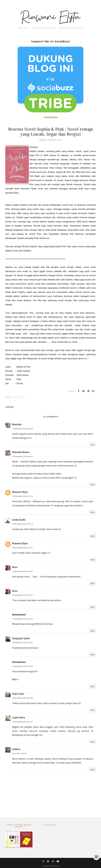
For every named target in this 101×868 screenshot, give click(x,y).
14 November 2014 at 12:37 (22, 643)
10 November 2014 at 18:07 (22, 595)
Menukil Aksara (21, 452)
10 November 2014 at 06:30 (22, 429)
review (22, 397)
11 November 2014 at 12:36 (22, 619)
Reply (93, 445)
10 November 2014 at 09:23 (22, 456)
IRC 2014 (15, 397)
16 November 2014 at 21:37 (22, 722)
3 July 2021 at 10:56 (19, 754)
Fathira (16, 749)
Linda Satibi (19, 520)
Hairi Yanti (18, 694)
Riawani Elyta (20, 492)
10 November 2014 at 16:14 (22, 524)
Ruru (15, 567)
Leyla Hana (18, 718)
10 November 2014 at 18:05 (22, 571)
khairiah (17, 424)
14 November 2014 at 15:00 (22, 666)
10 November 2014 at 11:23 (22, 496)
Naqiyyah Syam (21, 638)
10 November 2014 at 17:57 (22, 548)
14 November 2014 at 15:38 (22, 698)
